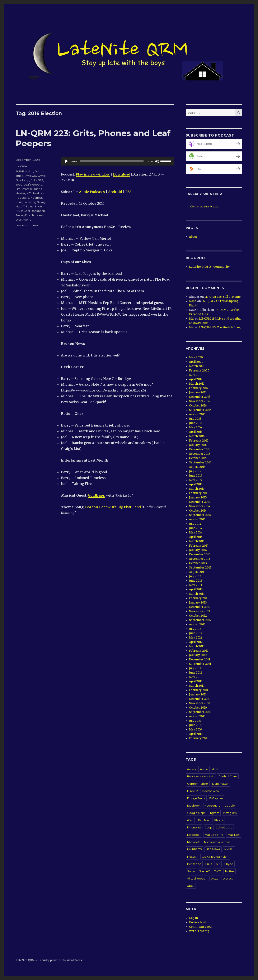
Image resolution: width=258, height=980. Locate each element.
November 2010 (200, 703)
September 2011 (200, 664)
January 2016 (198, 445)
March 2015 (197, 489)
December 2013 (200, 554)
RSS (128, 192)
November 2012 (200, 611)
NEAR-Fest (213, 849)
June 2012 (196, 633)
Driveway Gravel (35, 176)
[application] (118, 161)
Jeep (19, 184)
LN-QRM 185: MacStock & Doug (220, 327)
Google (230, 806)
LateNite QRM (25, 960)
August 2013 (197, 572)
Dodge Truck (196, 798)
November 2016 (200, 401)
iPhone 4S (194, 827)
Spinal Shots (34, 206)
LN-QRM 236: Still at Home (222, 297)
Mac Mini (234, 835)
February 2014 (199, 546)
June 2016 (196, 423)
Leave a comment (28, 225)
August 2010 (197, 716)
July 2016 (195, 419)
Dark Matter (221, 784)
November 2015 (200, 454)
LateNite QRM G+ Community (209, 267)
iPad (190, 820)
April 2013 (196, 589)
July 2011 (195, 668)
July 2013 (195, 576)
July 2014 (195, 524)
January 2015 (198, 498)
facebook (194, 806)
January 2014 (198, 550)
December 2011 (200, 659)
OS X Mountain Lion (215, 857)
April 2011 (196, 681)
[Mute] (157, 161)
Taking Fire (23, 215)
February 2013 (199, 598)
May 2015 (195, 480)
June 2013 (196, 581)
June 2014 (196, 528)
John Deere (224, 827)
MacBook (194, 835)
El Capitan (216, 798)
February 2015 (199, 493)
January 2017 (198, 392)
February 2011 (199, 690)
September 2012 (200, 620)
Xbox (191, 886)
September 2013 (200, 568)
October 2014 (198, 511)
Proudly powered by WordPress (60, 960)
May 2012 (196, 638)
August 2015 (197, 467)
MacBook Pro (214, 835)
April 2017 (196, 379)
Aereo (191, 769)
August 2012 (197, 624)
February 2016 (199, 441)
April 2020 (196, 362)
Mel (192, 319)
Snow (191, 871)
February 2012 (199, 651)
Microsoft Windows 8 (218, 842)
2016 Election (24, 171)
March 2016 (197, 436)
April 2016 (196, 432)
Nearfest (36, 198)
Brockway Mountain (201, 776)
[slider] (112, 161)
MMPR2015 (194, 849)
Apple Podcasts (92, 192)
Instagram (230, 813)
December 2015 (200, 449)
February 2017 (199, 388)
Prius (19, 202)
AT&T (216, 769)
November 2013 (200, 559)
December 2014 (200, 502)
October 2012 (198, 616)
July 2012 (195, 629)
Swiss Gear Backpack (30, 211)
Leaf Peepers (33, 184)
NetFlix (229, 849)
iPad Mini (203, 820)
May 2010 (196, 730)
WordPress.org (199, 931)
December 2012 (200, 607)
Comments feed (200, 927)
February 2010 (199, 738)
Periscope (194, 864)
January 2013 (198, 603)
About (193, 237)
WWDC (228, 878)
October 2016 (198, 406)
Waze (215, 878)
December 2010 (200, 699)
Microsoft (194, 842)
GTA (41, 180)
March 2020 (197, 366)
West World (24, 220)
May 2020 (196, 357)
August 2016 (197, 414)
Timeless (38, 215)
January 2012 (198, 655)
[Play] (66, 161)
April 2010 (196, 734)
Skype (229, 864)
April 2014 (196, 537)
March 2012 (197, 646)
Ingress (214, 813)
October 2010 (198, 708)
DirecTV (193, 791)
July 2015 (195, 471)
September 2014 (200, 515)
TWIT (217, 871)
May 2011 (195, 677)
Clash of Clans (228, 776)
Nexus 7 (192, 857)
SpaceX (205, 871)
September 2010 (200, 712)
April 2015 (196, 484)
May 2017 (195, 375)
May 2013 (196, 585)
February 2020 (199, 371)
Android (115, 192)
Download (122, 174)
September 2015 (200, 462)
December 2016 (200, 397)
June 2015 (196, 476)
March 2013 (197, 594)
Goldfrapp (97, 495)
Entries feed (198, 922)
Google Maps (196, 813)
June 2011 (195, 673)
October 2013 (198, 563)
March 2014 (197, 541)
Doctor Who (210, 791)
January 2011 (198, 695)
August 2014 (197, 519)
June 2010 (196, 725)
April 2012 (196, 642)
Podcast (21, 166)
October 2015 (198, 458)
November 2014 (200, 506)
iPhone (219, 820)
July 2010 (195, 721)
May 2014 (196, 533)
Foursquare (213, 806)
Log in (193, 918)
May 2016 (195, 427)
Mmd (193, 301)
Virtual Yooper (197, 878)
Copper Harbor (198, 784)
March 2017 (197, 384)
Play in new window (93, 174)
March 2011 (197, 686)
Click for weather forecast (204, 207)
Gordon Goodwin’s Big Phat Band (113, 507)
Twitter (229, 871)
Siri (218, 864)
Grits (34, 180)
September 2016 (200, 410)
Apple (204, 769)
